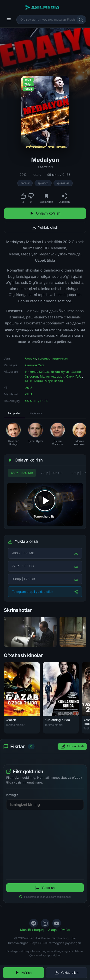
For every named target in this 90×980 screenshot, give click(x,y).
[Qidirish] (81, 20)
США (37, 175)
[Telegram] (34, 923)
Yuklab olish (45, 227)
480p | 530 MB (22, 473)
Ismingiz (12, 795)
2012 (23, 175)
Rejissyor (36, 413)
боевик (25, 183)
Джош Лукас (60, 372)
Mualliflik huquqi (32, 930)
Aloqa (52, 930)
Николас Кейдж (37, 372)
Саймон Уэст (35, 365)
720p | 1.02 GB (52, 473)
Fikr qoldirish (72, 746)
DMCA (65, 930)
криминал (63, 183)
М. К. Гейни (34, 381)
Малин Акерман (52, 376)
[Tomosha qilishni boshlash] (45, 505)
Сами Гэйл (74, 376)
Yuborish (45, 888)
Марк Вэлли (54, 381)
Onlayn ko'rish (45, 213)
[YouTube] (57, 923)
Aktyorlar (14, 413)
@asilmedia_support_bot (45, 955)
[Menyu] (9, 20)
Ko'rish (23, 973)
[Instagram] (45, 923)
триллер (43, 183)
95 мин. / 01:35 (59, 175)
